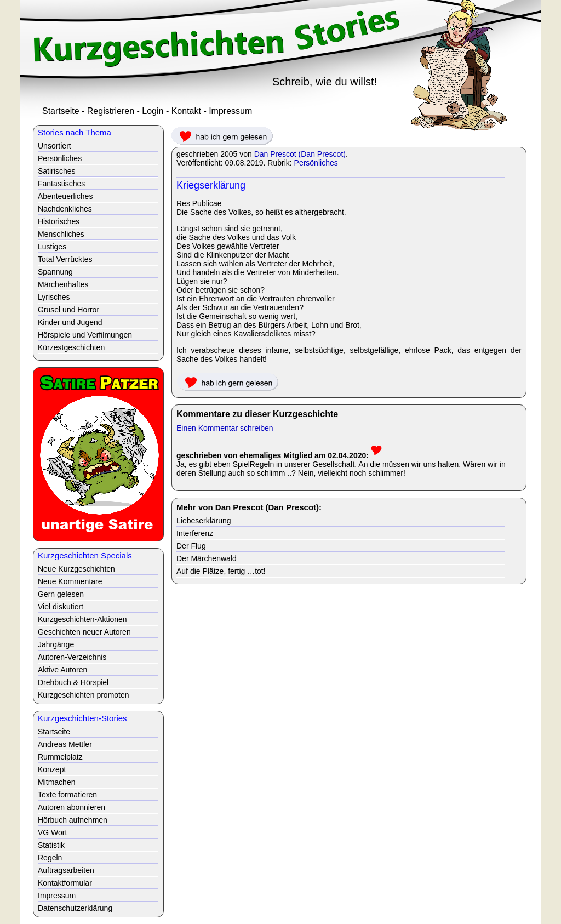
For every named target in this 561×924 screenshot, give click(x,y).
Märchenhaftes (63, 284)
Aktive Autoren (62, 670)
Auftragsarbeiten (66, 870)
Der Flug (191, 546)
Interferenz (195, 533)
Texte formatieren (67, 795)
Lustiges (52, 247)
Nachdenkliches (65, 209)
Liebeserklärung (204, 521)
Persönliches (316, 163)
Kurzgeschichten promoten (84, 695)
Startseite (61, 111)
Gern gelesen (61, 594)
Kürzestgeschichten (71, 347)
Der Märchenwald (207, 558)
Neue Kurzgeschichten (76, 569)
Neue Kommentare (70, 581)
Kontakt (186, 111)
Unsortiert (55, 146)
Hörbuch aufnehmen (73, 820)
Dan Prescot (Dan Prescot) (300, 154)
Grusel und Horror (68, 310)
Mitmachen (56, 782)
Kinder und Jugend (70, 322)
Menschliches (61, 234)
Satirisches (56, 171)
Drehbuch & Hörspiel (73, 682)
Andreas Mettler (65, 744)
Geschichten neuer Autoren (84, 632)
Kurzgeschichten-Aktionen (82, 619)
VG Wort (52, 832)
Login (153, 111)
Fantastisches (61, 184)
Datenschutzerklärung (75, 908)
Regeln (50, 858)
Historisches (59, 221)
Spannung (55, 272)
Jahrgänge (56, 644)
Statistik (51, 845)
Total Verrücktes (65, 259)
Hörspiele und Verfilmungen (85, 335)
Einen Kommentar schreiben (225, 428)
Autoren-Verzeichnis (72, 657)
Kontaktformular (65, 883)
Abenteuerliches (65, 196)
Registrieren (111, 111)
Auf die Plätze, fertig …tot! (221, 571)
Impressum (230, 111)
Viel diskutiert (61, 607)
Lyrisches (54, 297)
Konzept (52, 769)
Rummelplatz (60, 757)
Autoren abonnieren (71, 807)
